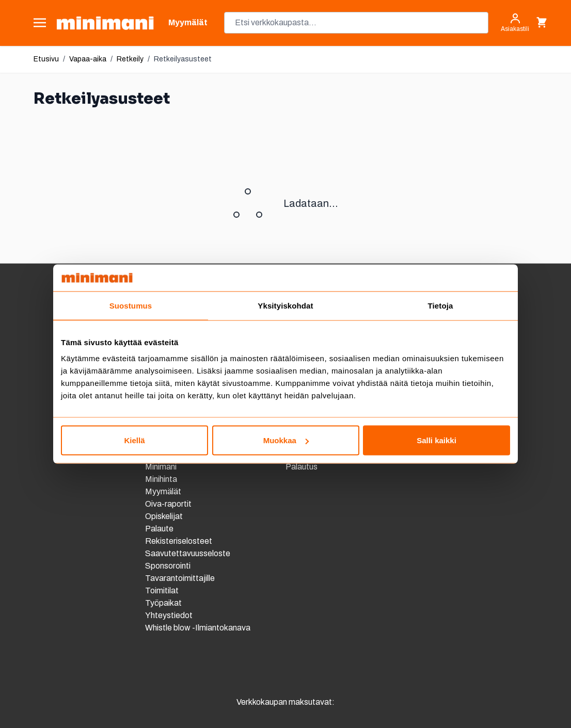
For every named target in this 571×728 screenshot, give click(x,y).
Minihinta (161, 479)
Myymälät (163, 491)
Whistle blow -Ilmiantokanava (198, 628)
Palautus (302, 467)
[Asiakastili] (515, 23)
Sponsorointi (168, 566)
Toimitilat (162, 591)
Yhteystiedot (169, 615)
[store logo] (105, 23)
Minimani (161, 467)
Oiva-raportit (169, 504)
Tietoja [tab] (441, 305)
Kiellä (134, 440)
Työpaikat (163, 603)
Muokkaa (286, 440)
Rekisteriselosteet (179, 541)
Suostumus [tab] (131, 305)
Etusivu (46, 59)
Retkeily (130, 59)
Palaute (159, 529)
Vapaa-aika (88, 59)
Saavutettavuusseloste (188, 553)
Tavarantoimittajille (180, 578)
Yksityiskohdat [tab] (285, 305)
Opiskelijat (164, 516)
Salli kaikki (437, 440)
